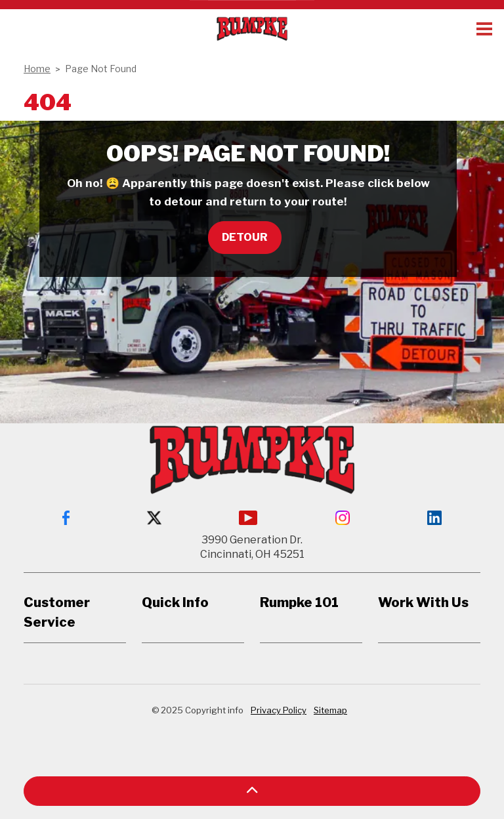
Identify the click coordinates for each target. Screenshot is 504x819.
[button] (252, 791)
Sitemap (330, 710)
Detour (245, 238)
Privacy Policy (279, 710)
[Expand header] (484, 29)
